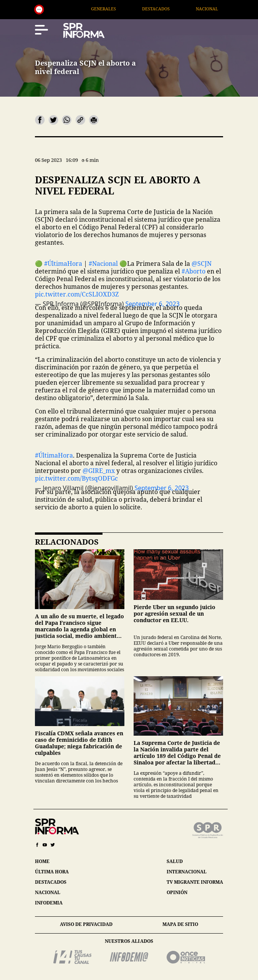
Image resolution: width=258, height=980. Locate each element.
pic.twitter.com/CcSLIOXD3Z (77, 294)
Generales (112, 9)
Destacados (165, 9)
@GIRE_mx (99, 471)
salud (175, 861)
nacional (48, 892)
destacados (51, 882)
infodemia (49, 903)
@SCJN (202, 264)
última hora (52, 872)
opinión (177, 892)
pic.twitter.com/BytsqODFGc (76, 478)
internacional (187, 872)
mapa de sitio (180, 924)
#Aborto (193, 271)
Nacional (216, 9)
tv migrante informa (195, 882)
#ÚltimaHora (63, 264)
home (42, 861)
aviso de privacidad (86, 924)
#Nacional (103, 264)
